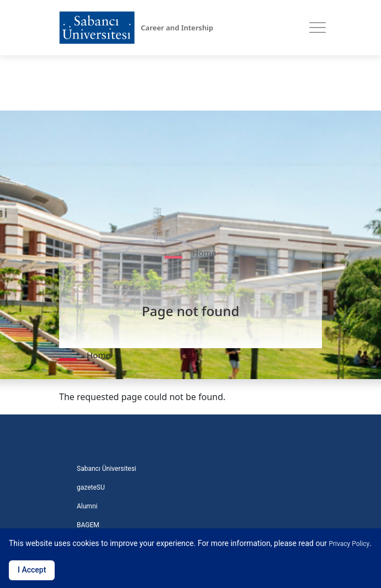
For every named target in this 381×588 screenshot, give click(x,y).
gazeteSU (91, 487)
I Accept (32, 570)
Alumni (87, 506)
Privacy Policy (349, 544)
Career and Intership (177, 28)
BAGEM (88, 525)
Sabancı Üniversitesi (107, 469)
